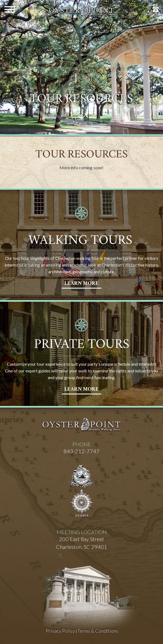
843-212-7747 (81, 451)
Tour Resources (81, 100)
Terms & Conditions (98, 631)
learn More (81, 284)
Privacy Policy (60, 631)
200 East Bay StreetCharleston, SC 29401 (82, 543)
